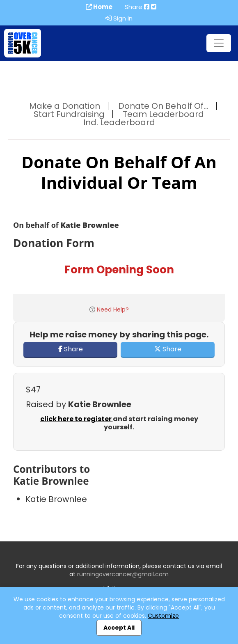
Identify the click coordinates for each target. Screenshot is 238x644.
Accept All (119, 628)
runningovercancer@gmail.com (123, 574)
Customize (163, 616)
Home (99, 7)
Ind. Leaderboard (119, 122)
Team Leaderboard (163, 114)
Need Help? (113, 309)
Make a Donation (65, 106)
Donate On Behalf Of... (163, 106)
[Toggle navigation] (219, 43)
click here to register (77, 419)
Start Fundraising (69, 114)
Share (71, 349)
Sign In (119, 18)
